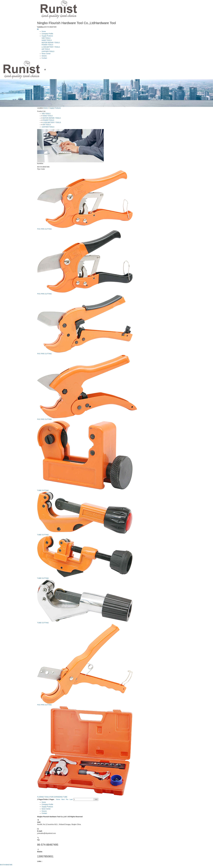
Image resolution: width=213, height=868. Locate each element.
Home (44, 31)
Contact (44, 58)
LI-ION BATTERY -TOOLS (51, 47)
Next (63, 797)
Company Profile (47, 34)
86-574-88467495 (6, 865)
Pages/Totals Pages (46, 797)
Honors (44, 56)
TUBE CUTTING (43, 490)
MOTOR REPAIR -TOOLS (51, 43)
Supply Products (47, 36)
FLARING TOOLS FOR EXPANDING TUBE (53, 794)
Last (71, 797)
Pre (67, 797)
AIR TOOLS (46, 49)
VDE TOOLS (46, 38)
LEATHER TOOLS (48, 51)
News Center (46, 54)
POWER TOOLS (47, 45)
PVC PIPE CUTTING (45, 231)
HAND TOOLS (47, 40)
